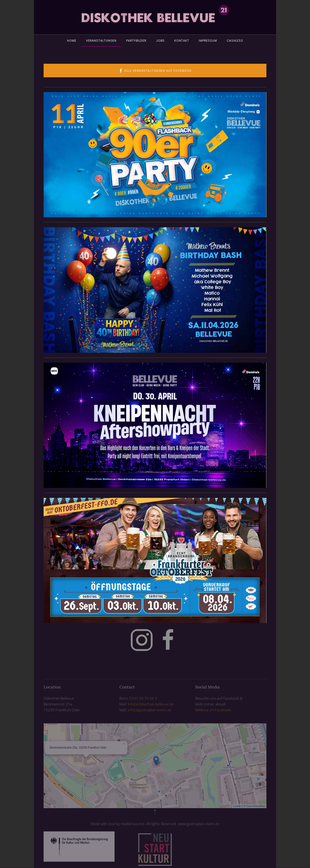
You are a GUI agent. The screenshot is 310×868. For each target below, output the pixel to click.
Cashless (235, 41)
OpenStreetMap (256, 806)
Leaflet (237, 806)
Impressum (208, 41)
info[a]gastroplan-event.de (150, 710)
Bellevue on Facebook (213, 710)
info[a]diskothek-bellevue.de (151, 704)
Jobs (160, 41)
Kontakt (182, 41)
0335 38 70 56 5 (143, 698)
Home (72, 41)
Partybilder (136, 41)
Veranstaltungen (101, 41)
